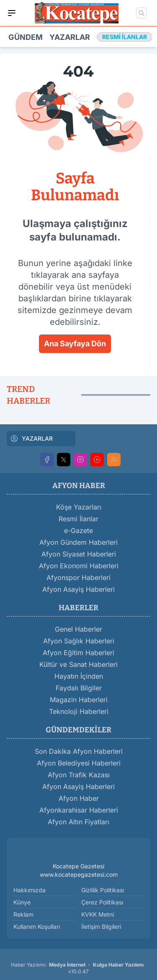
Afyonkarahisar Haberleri (79, 810)
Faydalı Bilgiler (79, 688)
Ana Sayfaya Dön (75, 344)
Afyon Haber (79, 798)
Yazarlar (70, 37)
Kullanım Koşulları (37, 926)
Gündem (26, 37)
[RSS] (114, 460)
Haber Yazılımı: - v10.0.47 (78, 968)
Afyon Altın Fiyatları (78, 822)
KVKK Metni (98, 914)
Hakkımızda (30, 890)
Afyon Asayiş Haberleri (78, 589)
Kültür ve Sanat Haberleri (78, 664)
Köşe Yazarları (79, 507)
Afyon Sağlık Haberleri (79, 641)
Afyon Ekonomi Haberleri (79, 566)
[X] (64, 460)
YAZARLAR (31, 439)
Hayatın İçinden (79, 676)
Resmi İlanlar (78, 519)
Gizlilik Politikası (103, 890)
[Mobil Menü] (12, 13)
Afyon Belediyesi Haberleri (79, 763)
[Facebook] (47, 460)
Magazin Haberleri (79, 700)
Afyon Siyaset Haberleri (79, 554)
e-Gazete (78, 531)
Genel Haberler (78, 629)
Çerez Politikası (102, 902)
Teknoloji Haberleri (79, 711)
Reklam (23, 914)
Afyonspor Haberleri (78, 578)
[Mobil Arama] (142, 13)
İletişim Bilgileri (101, 926)
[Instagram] (80, 460)
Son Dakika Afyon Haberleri (79, 751)
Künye (22, 902)
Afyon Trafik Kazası (79, 775)
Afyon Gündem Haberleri (78, 542)
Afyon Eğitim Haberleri (78, 653)
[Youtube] (97, 460)
